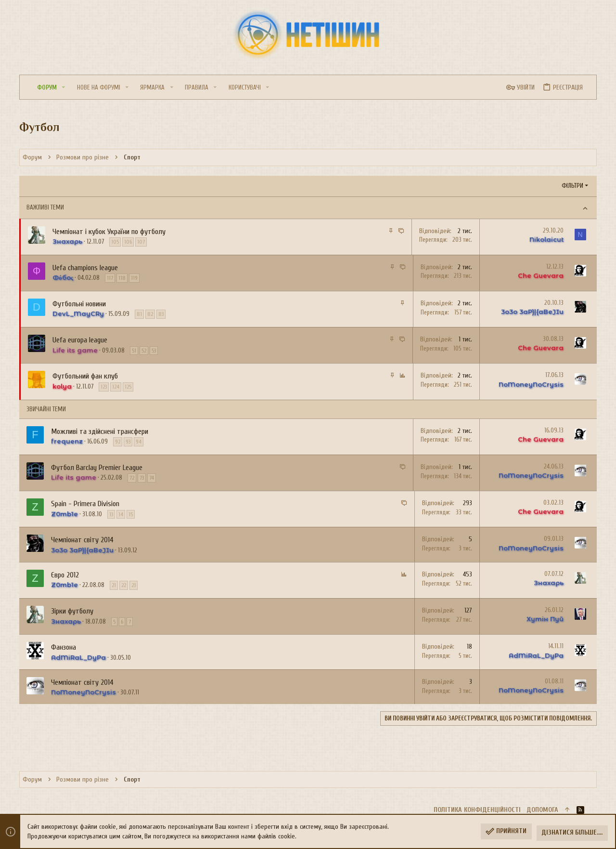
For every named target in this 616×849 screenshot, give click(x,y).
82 (150, 314)
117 (110, 278)
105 (115, 242)
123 (104, 387)
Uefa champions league (85, 268)
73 (142, 478)
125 (128, 387)
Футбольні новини (79, 304)
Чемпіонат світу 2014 (82, 540)
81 (139, 314)
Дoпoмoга (542, 810)
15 (131, 514)
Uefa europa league (80, 340)
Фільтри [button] (572, 186)
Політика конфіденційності (477, 810)
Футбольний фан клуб (85, 376)
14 (121, 514)
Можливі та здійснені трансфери (100, 431)
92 (118, 442)
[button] (64, 87)
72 (132, 478)
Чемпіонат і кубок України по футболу (109, 232)
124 (116, 387)
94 (139, 442)
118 (122, 278)
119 (134, 278)
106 (128, 242)
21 (114, 585)
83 (161, 314)
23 (134, 585)
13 (111, 514)
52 (144, 351)
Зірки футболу (72, 611)
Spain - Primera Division (85, 504)
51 (134, 351)
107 (141, 242)
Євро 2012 (65, 575)
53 (154, 351)
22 (124, 585)
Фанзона (64, 647)
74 (152, 478)
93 (128, 442)
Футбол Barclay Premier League (97, 468)
